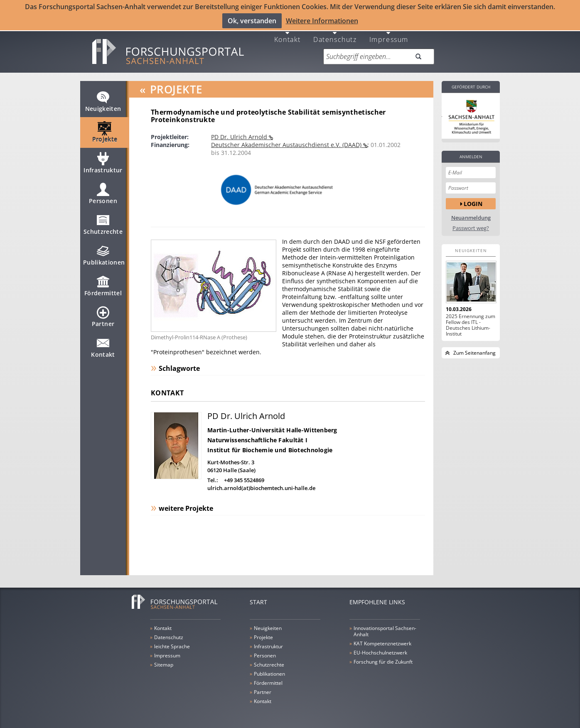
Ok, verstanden (252, 20)
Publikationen (104, 252)
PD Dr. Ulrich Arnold (240, 131)
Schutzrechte (103, 222)
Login (473, 197)
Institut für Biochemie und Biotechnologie (270, 444)
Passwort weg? (471, 222)
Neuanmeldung (471, 212)
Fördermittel (103, 283)
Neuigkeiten (103, 99)
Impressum (389, 33)
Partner (103, 314)
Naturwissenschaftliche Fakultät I (257, 434)
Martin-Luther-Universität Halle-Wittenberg (272, 424)
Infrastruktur (103, 160)
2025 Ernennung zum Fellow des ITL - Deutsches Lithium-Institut (471, 319)
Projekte (105, 130)
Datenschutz (335, 33)
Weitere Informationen (322, 20)
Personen (103, 191)
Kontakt (288, 33)
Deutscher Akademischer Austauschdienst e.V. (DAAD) (287, 138)
